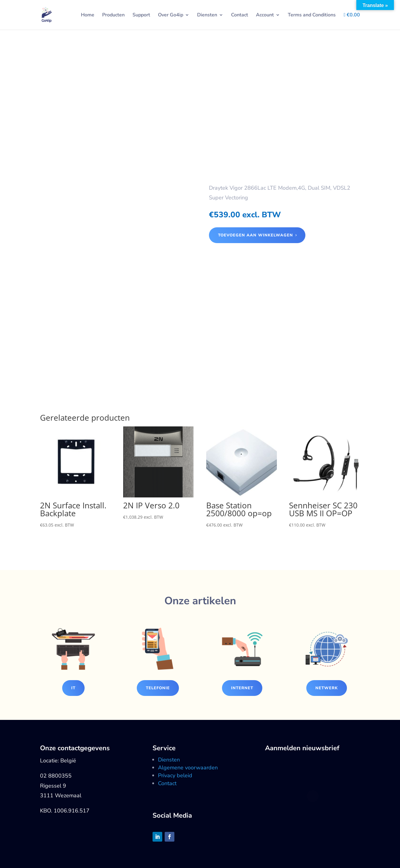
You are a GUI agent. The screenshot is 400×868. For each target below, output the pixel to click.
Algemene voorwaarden (188, 768)
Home (88, 15)
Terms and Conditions (312, 15)
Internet (242, 688)
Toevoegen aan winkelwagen (255, 235)
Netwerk (327, 688)
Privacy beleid (175, 775)
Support (141, 15)
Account (265, 15)
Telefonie (158, 688)
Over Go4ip (171, 15)
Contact (240, 15)
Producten (113, 15)
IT (73, 688)
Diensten (207, 15)
